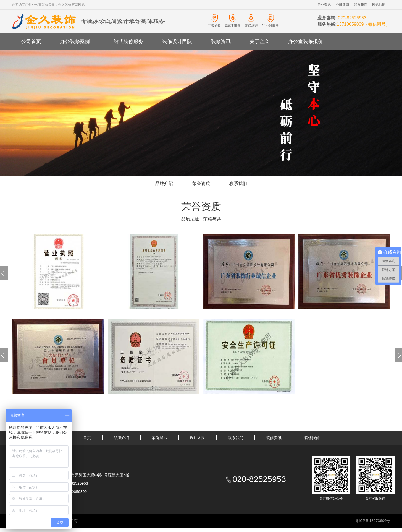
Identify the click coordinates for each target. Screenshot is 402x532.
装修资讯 (221, 41)
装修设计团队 (177, 41)
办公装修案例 (75, 41)
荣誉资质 (201, 183)
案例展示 (159, 438)
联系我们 (361, 5)
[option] (58, 272)
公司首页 (31, 41)
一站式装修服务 (126, 41)
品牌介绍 (164, 183)
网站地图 (379, 5)
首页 (87, 438)
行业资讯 (324, 5)
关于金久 (259, 41)
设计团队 (198, 438)
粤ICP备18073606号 (373, 521)
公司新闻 (342, 5)
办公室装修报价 (306, 41)
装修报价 (312, 438)
